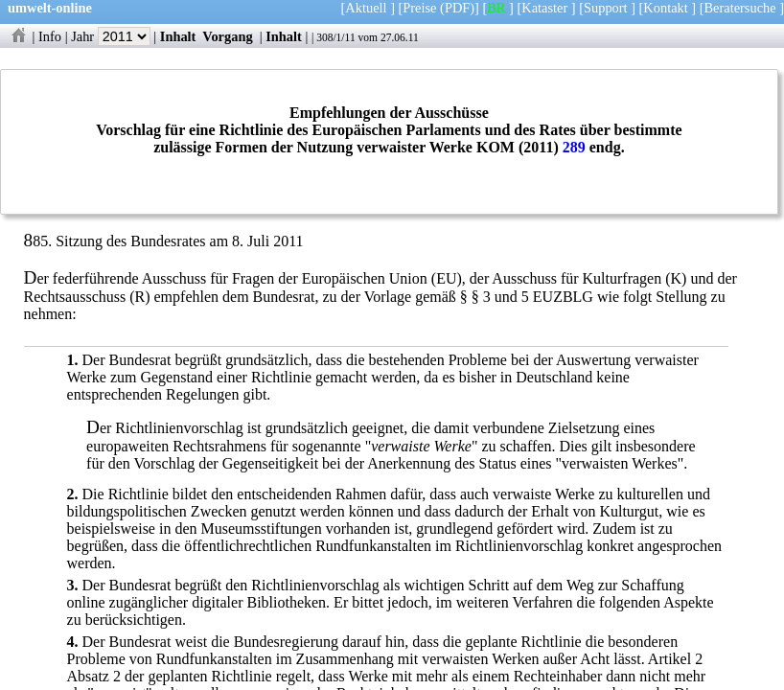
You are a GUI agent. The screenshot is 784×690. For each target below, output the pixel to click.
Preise (419, 8)
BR (496, 8)
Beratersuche (740, 8)
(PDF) (457, 8)
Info (50, 36)
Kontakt (665, 8)
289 (574, 147)
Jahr (111, 36)
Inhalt (178, 36)
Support (606, 8)
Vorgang (228, 36)
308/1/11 (336, 37)
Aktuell (366, 8)
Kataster (544, 8)
